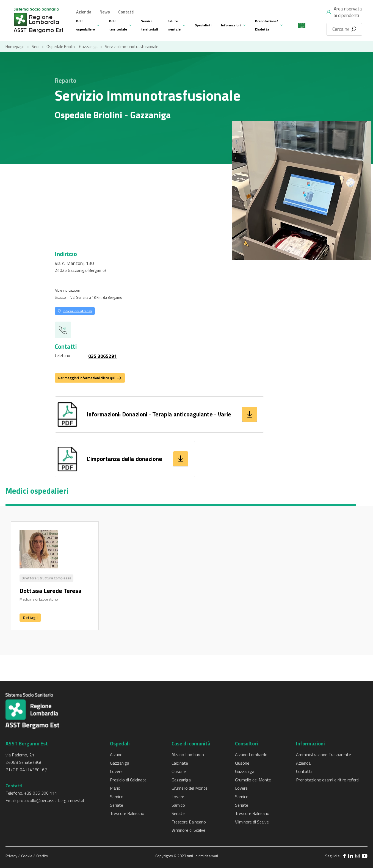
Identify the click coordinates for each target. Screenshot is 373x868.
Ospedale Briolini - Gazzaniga (72, 47)
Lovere (116, 771)
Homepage (15, 47)
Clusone (179, 771)
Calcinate (180, 763)
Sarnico (117, 797)
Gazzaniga (120, 763)
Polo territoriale (118, 25)
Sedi (35, 47)
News (105, 12)
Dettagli (30, 617)
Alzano (116, 754)
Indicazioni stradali (77, 311)
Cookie (27, 856)
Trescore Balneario (127, 813)
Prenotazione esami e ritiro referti (328, 780)
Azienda (84, 12)
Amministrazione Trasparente (324, 754)
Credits (42, 856)
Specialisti (203, 25)
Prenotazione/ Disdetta (267, 25)
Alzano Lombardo (188, 754)
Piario (115, 788)
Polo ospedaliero (85, 25)
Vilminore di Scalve (188, 830)
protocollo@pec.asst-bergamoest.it (51, 800)
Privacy (12, 856)
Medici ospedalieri (37, 491)
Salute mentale (174, 25)
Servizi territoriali (149, 25)
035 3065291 (103, 356)
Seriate (117, 805)
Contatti (126, 12)
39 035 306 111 (42, 793)
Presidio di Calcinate (128, 780)
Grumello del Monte (190, 788)
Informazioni (231, 25)
